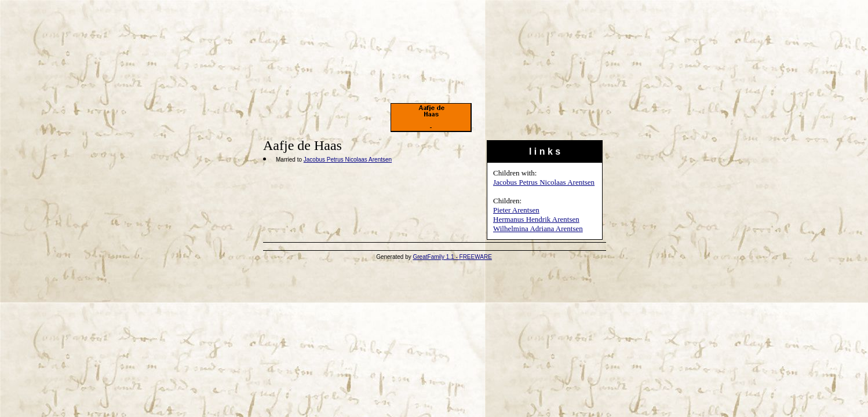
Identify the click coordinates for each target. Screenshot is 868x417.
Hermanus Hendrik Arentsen (536, 219)
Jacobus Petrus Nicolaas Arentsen (544, 182)
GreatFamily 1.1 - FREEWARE (453, 257)
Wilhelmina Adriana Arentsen (538, 228)
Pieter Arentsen (516, 210)
